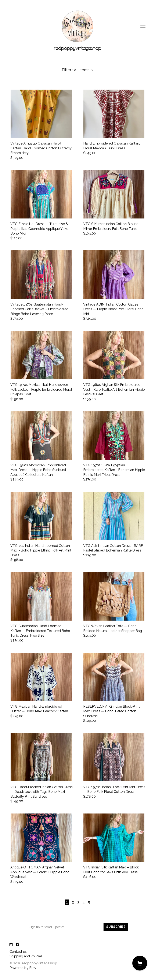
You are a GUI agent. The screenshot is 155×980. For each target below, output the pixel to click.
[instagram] (11, 945)
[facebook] (17, 945)
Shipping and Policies (26, 956)
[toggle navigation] (143, 27)
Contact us (18, 952)
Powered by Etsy (23, 968)
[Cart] (140, 963)
